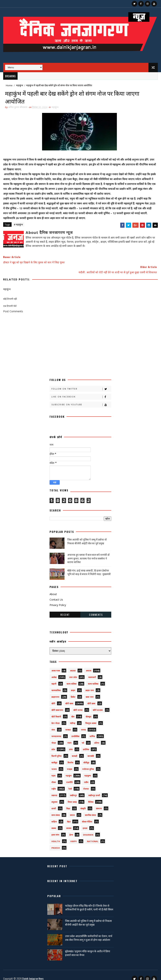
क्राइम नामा (90, 685)
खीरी (53, 698)
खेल (73, 712)
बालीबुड (54, 757)
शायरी (54, 803)
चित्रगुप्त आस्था (91, 718)
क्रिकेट (73, 692)
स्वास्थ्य (69, 823)
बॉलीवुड (86, 757)
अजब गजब (56, 666)
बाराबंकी (91, 751)
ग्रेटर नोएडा (56, 718)
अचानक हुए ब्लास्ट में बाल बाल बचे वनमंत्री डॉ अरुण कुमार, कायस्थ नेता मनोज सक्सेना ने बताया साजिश (88, 553)
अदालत (73, 666)
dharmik (88, 830)
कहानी (54, 679)
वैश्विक (91, 797)
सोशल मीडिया (87, 817)
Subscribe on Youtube (81, 400)
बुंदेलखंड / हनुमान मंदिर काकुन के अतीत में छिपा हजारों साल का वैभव (88, 948)
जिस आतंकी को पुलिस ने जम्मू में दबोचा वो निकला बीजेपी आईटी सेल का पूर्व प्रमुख (87, 536)
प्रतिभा (97, 738)
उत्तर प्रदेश (73, 672)
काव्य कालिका (93, 679)
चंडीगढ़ (73, 718)
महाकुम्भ (88, 771)
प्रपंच (71, 744)
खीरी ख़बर (91, 698)
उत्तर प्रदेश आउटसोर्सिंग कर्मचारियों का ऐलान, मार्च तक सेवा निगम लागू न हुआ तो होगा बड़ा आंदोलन (89, 933)
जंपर (53, 725)
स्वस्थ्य (54, 823)
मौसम (54, 777)
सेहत (69, 817)
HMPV (73, 836)
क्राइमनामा (55, 692)
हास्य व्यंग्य (55, 830)
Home (9, 85)
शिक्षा (68, 803)
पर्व (83, 738)
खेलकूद (88, 712)
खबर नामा (90, 692)
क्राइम (73, 685)
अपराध (89, 666)
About (53, 589)
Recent (65, 609)
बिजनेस (70, 757)
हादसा (85, 823)
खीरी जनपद (78, 705)
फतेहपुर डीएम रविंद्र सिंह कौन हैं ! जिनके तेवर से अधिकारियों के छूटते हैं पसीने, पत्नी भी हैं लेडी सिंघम (89, 902)
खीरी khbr (98, 705)
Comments (96, 609)
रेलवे (70, 784)
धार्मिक (92, 731)
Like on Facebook (81, 392)
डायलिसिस (75, 731)
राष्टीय (86, 777)
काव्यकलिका (56, 685)
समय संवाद (56, 810)
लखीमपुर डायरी (94, 790)
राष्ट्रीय (54, 784)
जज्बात (68, 725)
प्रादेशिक (86, 744)
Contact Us (56, 594)
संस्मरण (99, 803)
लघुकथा (54, 797)
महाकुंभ (20, 85)
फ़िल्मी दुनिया (56, 751)
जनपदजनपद (56, 731)
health (56, 836)
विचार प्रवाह (72, 797)
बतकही (75, 751)
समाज (72, 810)
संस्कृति (83, 803)
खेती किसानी (56, 712)
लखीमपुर (73, 790)
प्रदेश (53, 744)
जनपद (83, 725)
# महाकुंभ (18, 225)
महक (53, 771)
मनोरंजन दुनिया (88, 764)
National (93, 836)
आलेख (54, 672)
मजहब (69, 764)
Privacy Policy (58, 600)
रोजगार (86, 784)
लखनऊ (54, 790)
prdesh (56, 843)
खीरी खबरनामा (57, 705)
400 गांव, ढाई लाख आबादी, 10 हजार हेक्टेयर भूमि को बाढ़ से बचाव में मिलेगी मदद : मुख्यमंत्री (89, 567)
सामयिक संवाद (90, 810)
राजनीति (69, 777)
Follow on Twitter (81, 384)
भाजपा (54, 764)
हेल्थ (71, 830)
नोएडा (54, 738)
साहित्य (54, 817)
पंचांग (69, 738)
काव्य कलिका (72, 679)
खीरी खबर (69, 698)
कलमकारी (92, 672)
